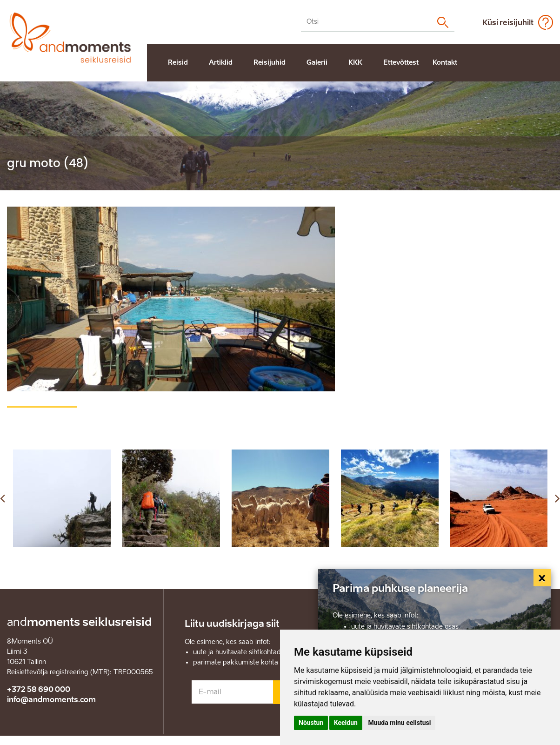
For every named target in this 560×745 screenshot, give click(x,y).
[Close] (542, 578)
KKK (355, 63)
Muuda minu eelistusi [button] (399, 723)
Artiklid (221, 63)
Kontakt (445, 63)
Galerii (317, 63)
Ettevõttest (401, 63)
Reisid (178, 63)
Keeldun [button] (346, 723)
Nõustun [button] (311, 723)
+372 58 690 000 (39, 689)
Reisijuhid (270, 63)
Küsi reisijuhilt (508, 23)
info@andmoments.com (51, 700)
